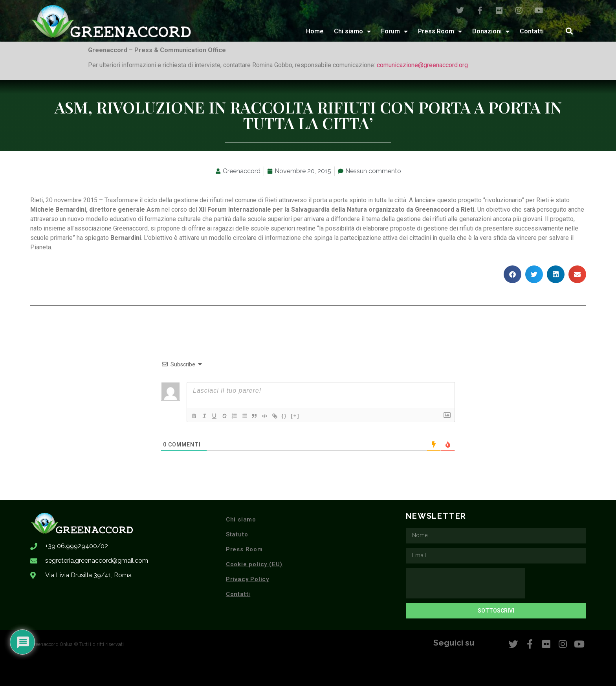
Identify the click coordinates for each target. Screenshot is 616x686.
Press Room (440, 31)
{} (293, 415)
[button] (569, 31)
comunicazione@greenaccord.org (422, 65)
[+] (304, 415)
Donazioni (491, 31)
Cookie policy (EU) (254, 564)
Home (315, 31)
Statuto (237, 534)
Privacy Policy (247, 579)
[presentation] (466, 583)
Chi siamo (352, 31)
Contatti (532, 31)
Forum (394, 31)
